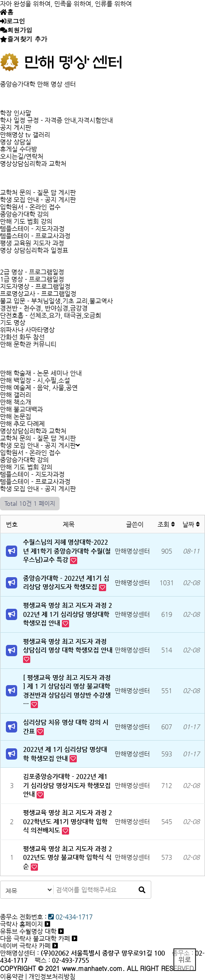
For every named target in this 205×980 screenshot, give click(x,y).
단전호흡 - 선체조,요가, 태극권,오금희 (51, 315)
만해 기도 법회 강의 (26, 221)
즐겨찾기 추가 (27, 39)
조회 (166, 524)
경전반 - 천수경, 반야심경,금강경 (44, 308)
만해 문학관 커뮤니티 (28, 344)
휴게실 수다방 (19, 149)
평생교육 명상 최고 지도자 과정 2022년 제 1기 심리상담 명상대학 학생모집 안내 (68, 614)
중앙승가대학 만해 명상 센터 (38, 84)
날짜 (191, 524)
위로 (185, 959)
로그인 (16, 21)
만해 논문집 (16, 416)
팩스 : (43, 960)
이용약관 (12, 976)
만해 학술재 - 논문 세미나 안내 (41, 373)
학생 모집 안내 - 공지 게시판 (38, 200)
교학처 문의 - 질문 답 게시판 (38, 192)
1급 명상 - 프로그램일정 (32, 279)
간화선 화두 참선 (22, 337)
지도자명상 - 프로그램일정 (35, 286)
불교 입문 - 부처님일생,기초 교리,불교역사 (56, 301)
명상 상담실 (16, 142)
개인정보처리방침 (52, 976)
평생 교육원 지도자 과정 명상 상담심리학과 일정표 (34, 247)
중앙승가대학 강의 (24, 214)
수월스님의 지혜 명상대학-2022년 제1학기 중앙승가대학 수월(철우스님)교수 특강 (67, 551)
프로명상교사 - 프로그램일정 (38, 294)
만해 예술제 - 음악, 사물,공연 (39, 387)
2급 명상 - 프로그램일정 (32, 272)
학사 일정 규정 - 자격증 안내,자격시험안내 (56, 120)
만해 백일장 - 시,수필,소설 (35, 380)
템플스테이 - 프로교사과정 (35, 236)
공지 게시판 (16, 127)
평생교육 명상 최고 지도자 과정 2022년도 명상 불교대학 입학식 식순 (68, 857)
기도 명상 (13, 322)
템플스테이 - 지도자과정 (32, 229)
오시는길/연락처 (22, 156)
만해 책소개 (16, 402)
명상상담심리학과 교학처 (33, 163)
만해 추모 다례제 (22, 424)
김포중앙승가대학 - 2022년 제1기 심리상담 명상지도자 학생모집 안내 (67, 785)
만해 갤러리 (16, 395)
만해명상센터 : (19, 953)
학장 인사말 (16, 113)
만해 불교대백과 (21, 409)
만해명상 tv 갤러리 (25, 135)
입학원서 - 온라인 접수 (30, 207)
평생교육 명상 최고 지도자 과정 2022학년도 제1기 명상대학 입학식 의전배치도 (68, 821)
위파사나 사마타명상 (27, 330)
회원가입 (20, 30)
